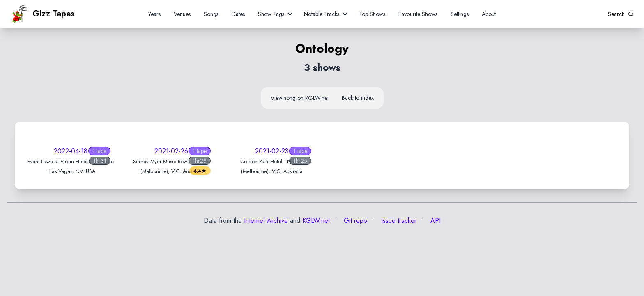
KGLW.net (316, 221)
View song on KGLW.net (300, 98)
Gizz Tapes (42, 14)
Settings (460, 14)
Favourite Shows (418, 14)
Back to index (358, 98)
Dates (238, 14)
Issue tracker (398, 221)
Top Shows (372, 14)
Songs (211, 14)
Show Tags (271, 14)
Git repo (354, 221)
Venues (182, 14)
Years (154, 14)
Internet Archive (266, 221)
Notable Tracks (322, 14)
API (435, 221)
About (489, 14)
